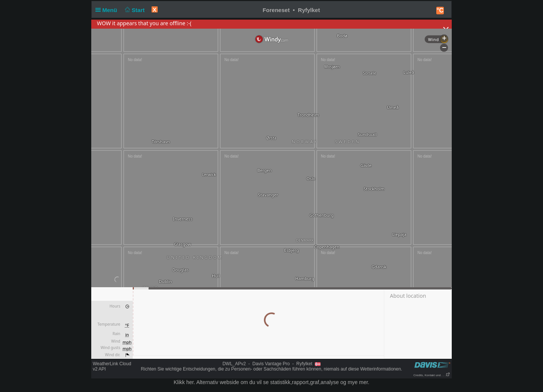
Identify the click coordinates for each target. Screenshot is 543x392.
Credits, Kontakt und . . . (432, 375)
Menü (108, 10)
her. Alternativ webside (213, 382)
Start (134, 10)
